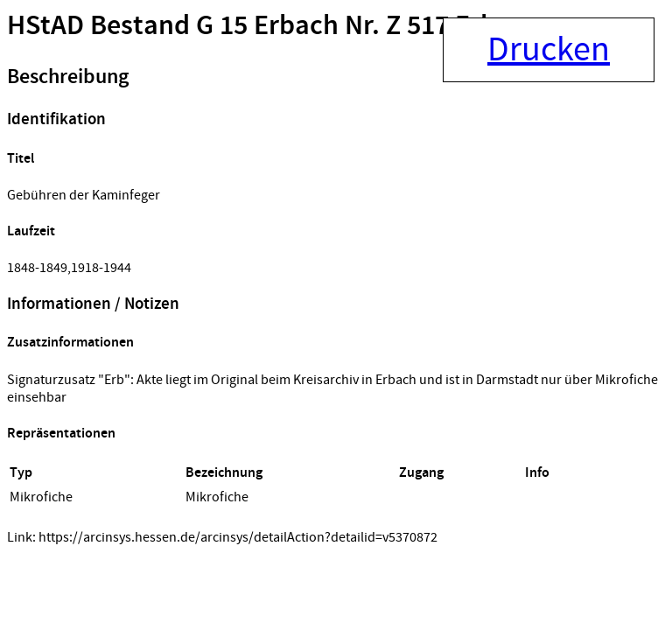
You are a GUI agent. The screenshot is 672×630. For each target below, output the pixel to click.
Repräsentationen (61, 434)
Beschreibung (68, 77)
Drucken (549, 50)
